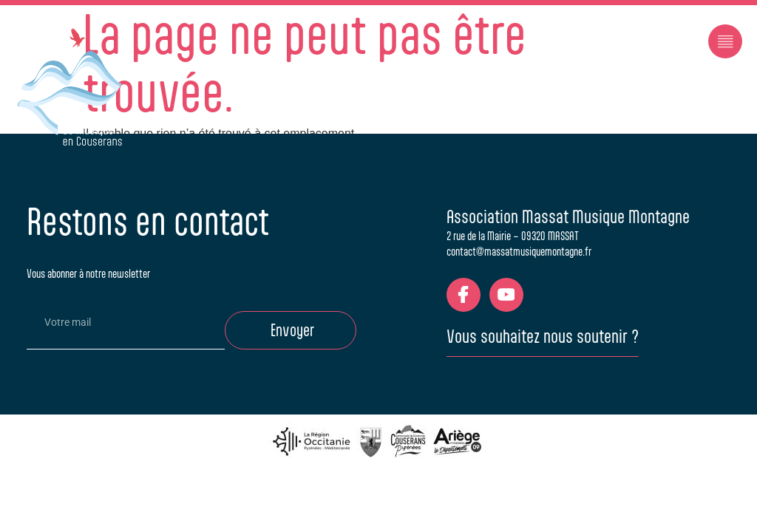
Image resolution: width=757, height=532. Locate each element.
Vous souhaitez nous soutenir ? (543, 336)
